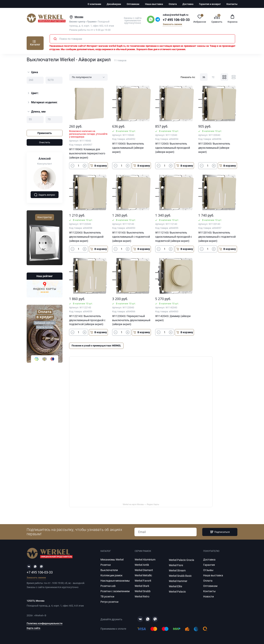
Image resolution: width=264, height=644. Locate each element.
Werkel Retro (142, 597)
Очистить (45, 142)
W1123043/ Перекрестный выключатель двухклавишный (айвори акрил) (131, 320)
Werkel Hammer (178, 581)
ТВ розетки (107, 597)
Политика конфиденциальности (44, 623)
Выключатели (109, 570)
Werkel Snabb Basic (180, 576)
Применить (45, 133)
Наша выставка (154, 4)
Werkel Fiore (176, 565)
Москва (79, 17)
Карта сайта (33, 628)
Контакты (232, 4)
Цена (33, 72)
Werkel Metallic (143, 575)
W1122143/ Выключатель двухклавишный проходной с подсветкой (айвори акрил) (87, 320)
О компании (94, 4)
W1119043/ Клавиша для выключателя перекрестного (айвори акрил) (87, 153)
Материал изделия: (42, 102)
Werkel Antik (142, 565)
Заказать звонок (172, 24)
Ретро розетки (109, 602)
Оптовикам (133, 4)
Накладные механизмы (115, 581)
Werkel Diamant (144, 570)
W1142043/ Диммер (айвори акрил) (173, 318)
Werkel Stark (142, 586)
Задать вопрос (45, 195)
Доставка (188, 4)
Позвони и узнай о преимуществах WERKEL (96, 346)
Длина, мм (37, 112)
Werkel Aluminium (145, 560)
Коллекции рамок (112, 575)
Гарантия (209, 565)
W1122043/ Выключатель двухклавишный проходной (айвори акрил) (86, 237)
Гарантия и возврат (210, 4)
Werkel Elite (175, 586)
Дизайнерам (114, 4)
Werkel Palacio (177, 592)
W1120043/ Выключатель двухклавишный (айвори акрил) (214, 148)
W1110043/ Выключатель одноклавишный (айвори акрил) (128, 148)
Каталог (35, 44)
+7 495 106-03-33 (176, 20)
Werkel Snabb (143, 591)
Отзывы (208, 570)
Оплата (173, 4)
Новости (208, 597)
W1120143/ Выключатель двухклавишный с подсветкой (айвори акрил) (217, 237)
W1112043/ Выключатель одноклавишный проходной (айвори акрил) (173, 148)
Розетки (106, 565)
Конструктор (45, 217)
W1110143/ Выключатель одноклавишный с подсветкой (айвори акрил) (131, 237)
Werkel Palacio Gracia (181, 560)
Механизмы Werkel (112, 560)
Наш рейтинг (45, 276)
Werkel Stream (177, 570)
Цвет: (33, 93)
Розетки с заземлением (115, 591)
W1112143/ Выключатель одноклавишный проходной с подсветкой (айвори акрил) (174, 237)
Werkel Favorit (143, 581)
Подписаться (220, 532)
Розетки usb (108, 586)
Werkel (39, 615)
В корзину (98, 165)
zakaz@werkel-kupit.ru (176, 15)
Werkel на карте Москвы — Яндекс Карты (141, 504)
